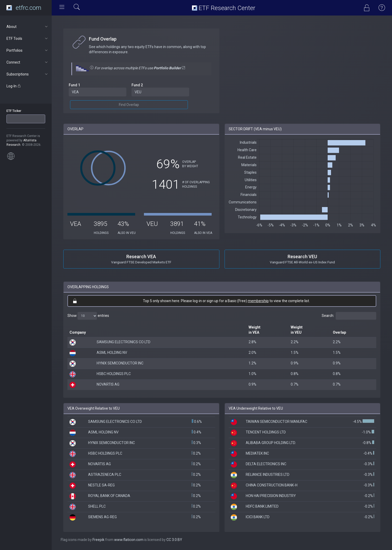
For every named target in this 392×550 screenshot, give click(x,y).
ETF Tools (28, 39)
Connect (28, 62)
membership (258, 301)
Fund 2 (137, 85)
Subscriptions (28, 74)
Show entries (88, 316)
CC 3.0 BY (174, 540)
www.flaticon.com (129, 540)
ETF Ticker (14, 111)
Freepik (98, 540)
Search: (349, 316)
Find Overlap (129, 105)
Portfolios (28, 50)
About (28, 27)
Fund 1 (74, 85)
